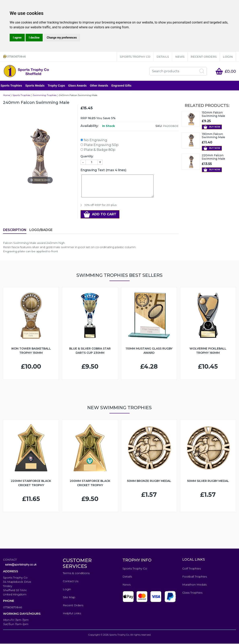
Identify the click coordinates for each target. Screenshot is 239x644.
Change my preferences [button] (62, 38)
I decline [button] (34, 38)
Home (7, 96)
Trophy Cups (59, 86)
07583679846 (12, 608)
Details (163, 57)
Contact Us (71, 582)
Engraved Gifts (124, 86)
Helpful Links (72, 614)
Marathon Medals (194, 585)
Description (15, 230)
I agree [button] (17, 38)
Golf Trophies (192, 569)
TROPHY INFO (137, 560)
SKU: (159, 126)
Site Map (69, 598)
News (180, 57)
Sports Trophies (14, 86)
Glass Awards (80, 86)
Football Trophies (195, 577)
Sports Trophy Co (135, 57)
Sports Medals (37, 86)
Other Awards (101, 86)
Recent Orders (204, 57)
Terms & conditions (76, 573)
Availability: (90, 126)
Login (228, 57)
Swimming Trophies (45, 96)
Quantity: (87, 157)
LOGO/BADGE (41, 230)
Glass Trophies (192, 593)
